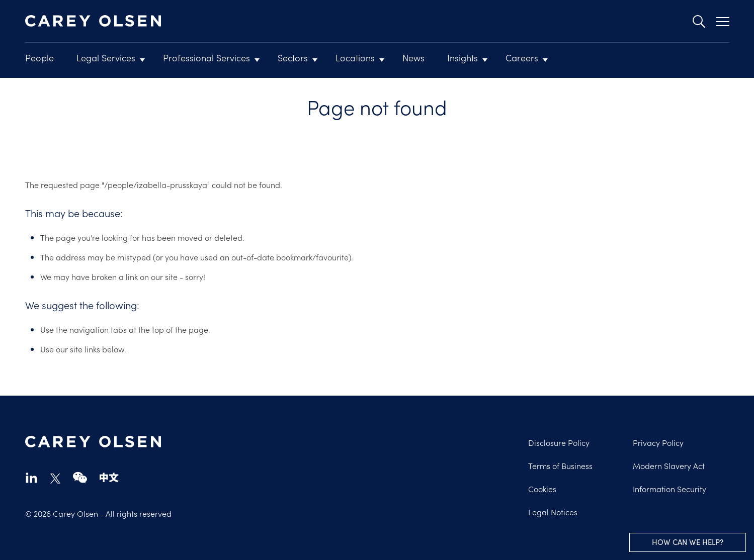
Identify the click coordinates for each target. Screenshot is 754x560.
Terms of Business (560, 465)
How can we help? (688, 542)
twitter (55, 479)
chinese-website (109, 477)
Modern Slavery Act (669, 465)
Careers (522, 58)
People (39, 58)
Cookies (542, 489)
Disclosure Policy (559, 442)
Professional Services (206, 58)
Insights (463, 58)
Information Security (669, 489)
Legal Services (106, 58)
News (413, 58)
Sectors (293, 58)
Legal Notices (553, 512)
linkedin (31, 477)
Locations (355, 58)
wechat (80, 477)
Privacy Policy (658, 442)
